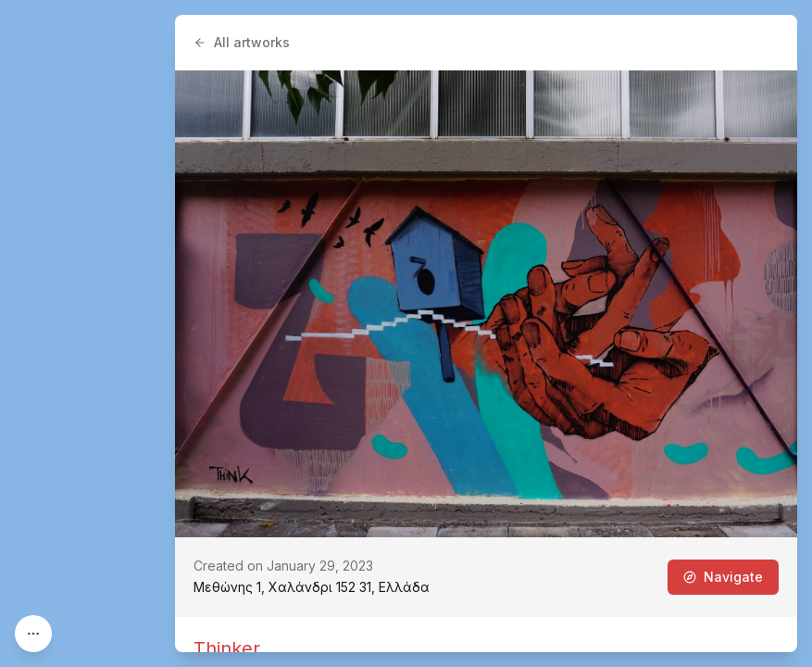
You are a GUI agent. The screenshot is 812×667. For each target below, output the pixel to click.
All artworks (242, 42)
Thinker (227, 648)
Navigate (723, 577)
